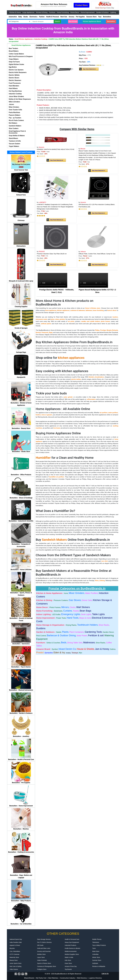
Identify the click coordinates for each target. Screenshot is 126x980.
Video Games (14, 969)
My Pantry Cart (41, 978)
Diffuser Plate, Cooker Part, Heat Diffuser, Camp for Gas (97, 254)
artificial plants (46, 324)
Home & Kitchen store (93, 308)
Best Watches (53, 978)
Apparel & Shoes (15, 945)
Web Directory (82, 978)
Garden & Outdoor (102, 12)
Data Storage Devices (44, 939)
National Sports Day (16, 939)
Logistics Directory (95, 978)
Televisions (96, 942)
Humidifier (43, 458)
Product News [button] (82, 5)
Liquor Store (41, 957)
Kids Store (68, 960)
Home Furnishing (63, 12)
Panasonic (45, 332)
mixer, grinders (60, 319)
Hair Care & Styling (16, 966)
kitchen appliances (63, 310)
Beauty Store (14, 960)
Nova (97, 581)
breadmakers (100, 377)
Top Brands (68, 969)
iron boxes (57, 428)
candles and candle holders (91, 321)
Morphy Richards (112, 330)
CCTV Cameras (15, 954)
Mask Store (96, 951)
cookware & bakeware (77, 310)
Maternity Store (14, 957)
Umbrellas (95, 954)
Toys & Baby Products (99, 945)
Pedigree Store (42, 969)
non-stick (105, 561)
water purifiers (113, 413)
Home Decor (75, 12)
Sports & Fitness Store (44, 963)
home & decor (112, 310)
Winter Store (96, 957)
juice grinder (68, 397)
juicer (53, 319)
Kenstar (38, 332)
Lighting (113, 12)
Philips (97, 330)
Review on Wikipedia (99, 966)
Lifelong (102, 581)
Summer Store (97, 960)
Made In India (69, 957)
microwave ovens (41, 319)
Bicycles (12, 948)
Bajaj (51, 332)
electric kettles (76, 379)
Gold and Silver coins (44, 948)
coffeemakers (91, 399)
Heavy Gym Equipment (72, 942)
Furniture (52, 12)
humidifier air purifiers (57, 477)
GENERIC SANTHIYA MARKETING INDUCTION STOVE (56, 149)
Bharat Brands (29, 978)
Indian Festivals (42, 960)
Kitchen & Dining (42, 12)
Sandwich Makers (54, 540)
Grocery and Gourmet (44, 951)
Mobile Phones (97, 939)
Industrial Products (70, 945)
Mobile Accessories (71, 951)
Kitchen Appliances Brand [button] (92, 21)
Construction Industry (67, 978)
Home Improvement (88, 12)
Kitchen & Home (15, 12)
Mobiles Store (41, 954)
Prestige (103, 330)
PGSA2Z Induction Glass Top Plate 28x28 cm (52, 254)
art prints (71, 321)
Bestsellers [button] (111, 21)
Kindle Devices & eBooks (72, 948)
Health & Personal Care (72, 939)
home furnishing (98, 310)
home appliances (51, 310)
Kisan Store (68, 963)
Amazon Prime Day (71, 966)
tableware (89, 310)
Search (57, 21)
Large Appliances (28, 12)
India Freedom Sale (16, 942)
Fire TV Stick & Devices (44, 942)
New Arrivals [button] (73, 21)
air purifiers (104, 413)
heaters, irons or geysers (44, 415)
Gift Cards (40, 945)
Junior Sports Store (16, 963)
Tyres (94, 948)
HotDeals (95, 963)
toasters (115, 317)
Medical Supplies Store (72, 954)
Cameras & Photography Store (47, 966)
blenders (91, 377)
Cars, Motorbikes (15, 951)
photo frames (105, 321)
